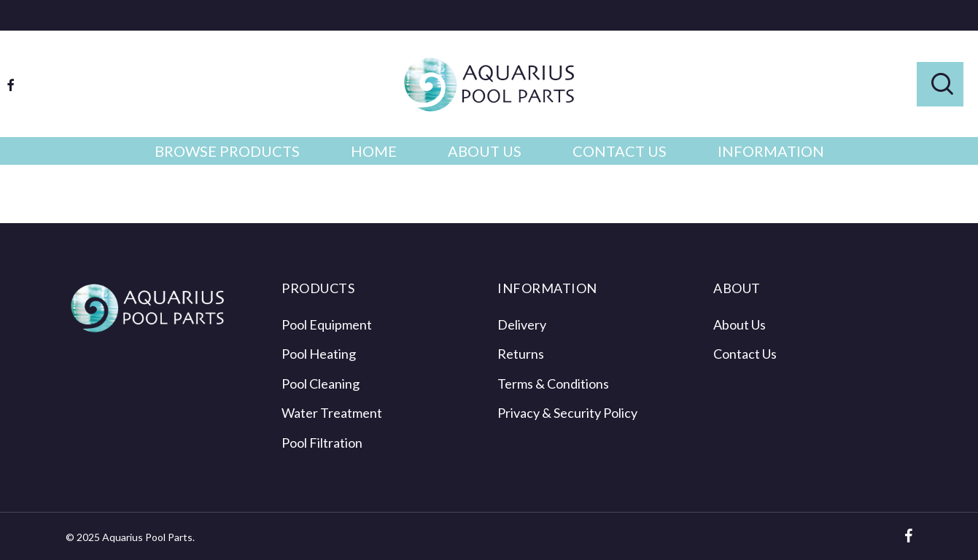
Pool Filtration (322, 443)
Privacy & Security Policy (567, 413)
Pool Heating (319, 354)
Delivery (522, 324)
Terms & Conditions (553, 384)
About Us (740, 324)
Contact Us (745, 354)
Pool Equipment (327, 324)
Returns (521, 354)
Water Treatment (332, 413)
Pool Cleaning (321, 384)
